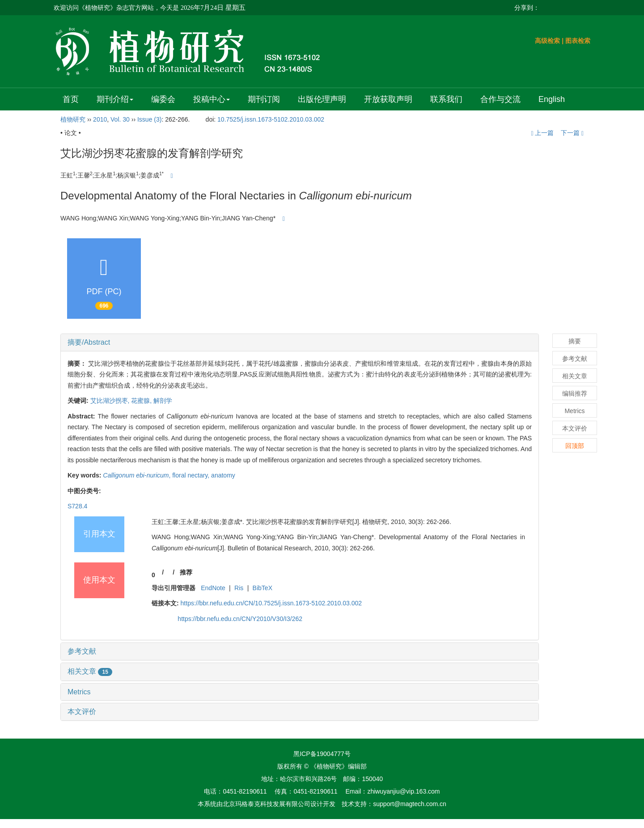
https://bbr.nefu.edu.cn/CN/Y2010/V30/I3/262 (240, 619)
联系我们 (446, 99)
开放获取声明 (388, 99)
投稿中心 (212, 99)
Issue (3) (149, 119)
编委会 (163, 99)
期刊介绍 (115, 99)
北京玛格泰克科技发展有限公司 (267, 804)
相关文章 (90, 671)
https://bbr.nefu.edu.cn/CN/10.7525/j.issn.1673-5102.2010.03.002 (271, 603)
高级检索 (547, 41)
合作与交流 (500, 99)
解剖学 (163, 401)
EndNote (213, 588)
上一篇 (542, 133)
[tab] (300, 342)
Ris (239, 588)
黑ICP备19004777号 (322, 754)
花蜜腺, (142, 401)
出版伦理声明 (322, 99)
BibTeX (263, 588)
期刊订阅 (264, 99)
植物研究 (73, 119)
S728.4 (77, 506)
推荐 (186, 572)
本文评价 (82, 712)
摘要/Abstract (89, 342)
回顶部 (575, 446)
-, (138, 475)
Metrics (79, 692)
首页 (71, 99)
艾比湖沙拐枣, (111, 401)
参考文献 (82, 651)
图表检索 (578, 41)
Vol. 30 (120, 119)
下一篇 (572, 133)
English (552, 99)
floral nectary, (192, 475)
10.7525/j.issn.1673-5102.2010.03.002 (271, 119)
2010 (100, 119)
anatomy (223, 475)
